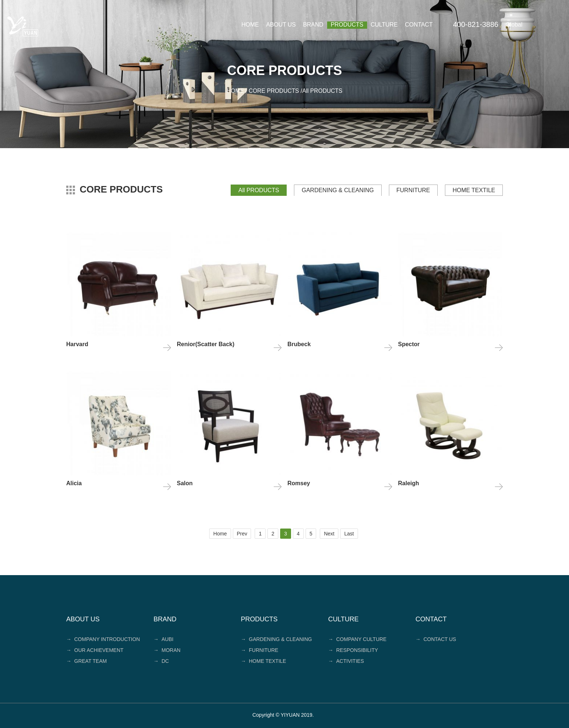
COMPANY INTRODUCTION (103, 639)
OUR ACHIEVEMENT (95, 650)
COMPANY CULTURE (357, 639)
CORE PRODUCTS (274, 91)
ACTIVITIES (346, 661)
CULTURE (384, 25)
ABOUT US (281, 25)
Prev (242, 533)
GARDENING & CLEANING (338, 190)
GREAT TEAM (86, 661)
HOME (250, 25)
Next (329, 533)
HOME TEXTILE (474, 190)
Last (349, 533)
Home (220, 533)
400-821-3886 (476, 24)
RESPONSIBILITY (353, 650)
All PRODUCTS (259, 190)
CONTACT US (436, 639)
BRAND (313, 25)
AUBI (164, 639)
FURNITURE (413, 190)
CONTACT (419, 25)
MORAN (167, 650)
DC (161, 661)
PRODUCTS (347, 25)
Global (514, 25)
